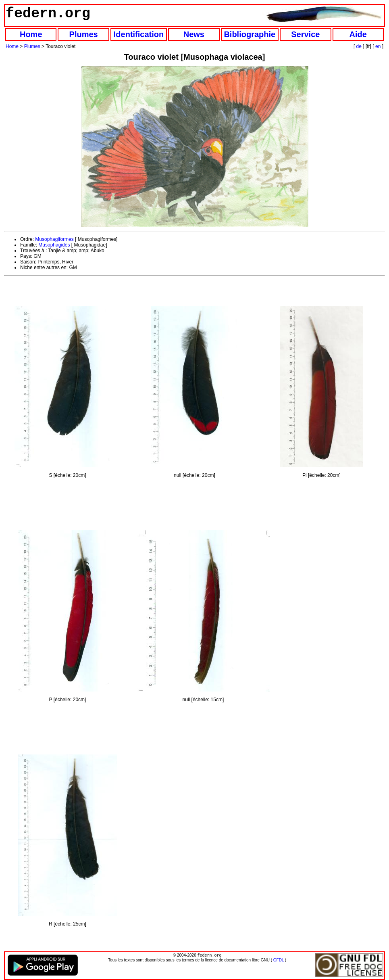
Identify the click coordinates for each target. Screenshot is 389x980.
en (378, 46)
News (194, 34)
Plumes (84, 34)
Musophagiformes (54, 239)
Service (305, 34)
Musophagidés (54, 245)
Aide (358, 34)
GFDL (279, 961)
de (359, 46)
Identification (139, 34)
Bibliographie (250, 34)
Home (31, 34)
